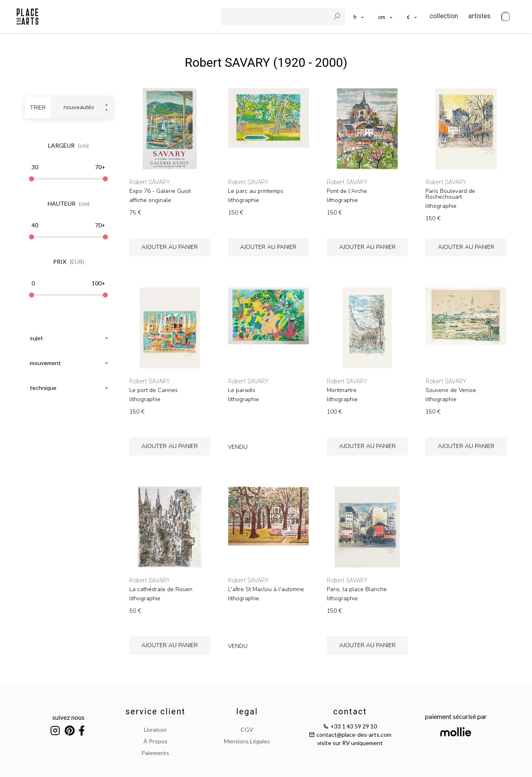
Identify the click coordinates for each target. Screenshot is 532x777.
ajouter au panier (170, 247)
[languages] (359, 17)
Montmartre (342, 390)
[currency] (412, 17)
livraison (155, 730)
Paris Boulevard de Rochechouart (450, 194)
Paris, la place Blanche (357, 589)
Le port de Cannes (154, 390)
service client (155, 711)
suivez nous (68, 717)
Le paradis (242, 390)
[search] (276, 17)
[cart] (505, 17)
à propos (155, 741)
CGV (247, 730)
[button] (386, 17)
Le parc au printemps (256, 191)
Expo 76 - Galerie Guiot (160, 191)
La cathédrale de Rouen (161, 589)
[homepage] (28, 17)
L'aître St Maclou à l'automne (266, 589)
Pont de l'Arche (347, 191)
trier (38, 108)
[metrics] (386, 17)
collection (444, 16)
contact (350, 711)
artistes (479, 16)
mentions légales (247, 741)
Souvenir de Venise (451, 390)
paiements (155, 753)
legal (247, 711)
